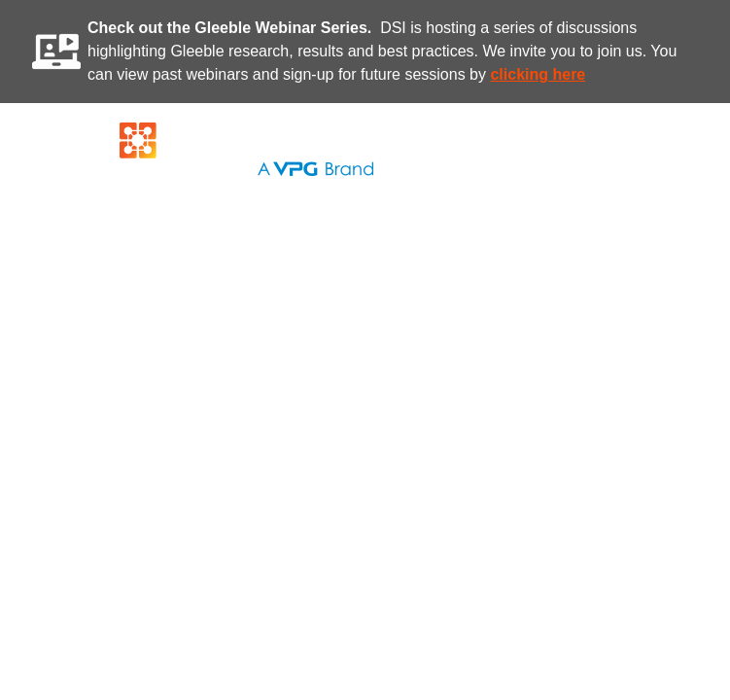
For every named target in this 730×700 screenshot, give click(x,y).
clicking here (538, 74)
